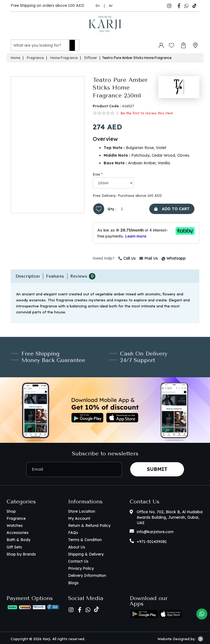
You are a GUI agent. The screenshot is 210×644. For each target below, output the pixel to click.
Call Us (127, 257)
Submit (157, 468)
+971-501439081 (152, 540)
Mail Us (149, 257)
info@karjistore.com (155, 530)
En (98, 5)
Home (15, 56)
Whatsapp (162, 257)
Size (96, 173)
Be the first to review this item (147, 112)
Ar (111, 5)
